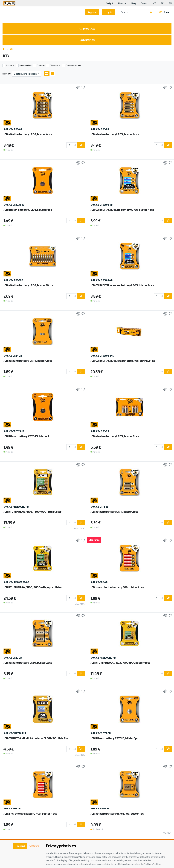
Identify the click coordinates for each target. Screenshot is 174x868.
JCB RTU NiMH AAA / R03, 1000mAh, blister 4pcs (120, 663)
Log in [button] (109, 12)
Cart (164, 12)
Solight (110, 3)
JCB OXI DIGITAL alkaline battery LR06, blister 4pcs (122, 210)
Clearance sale (73, 65)
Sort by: (7, 73)
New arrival (25, 65)
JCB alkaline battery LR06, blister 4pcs (28, 134)
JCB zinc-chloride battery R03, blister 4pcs (30, 813)
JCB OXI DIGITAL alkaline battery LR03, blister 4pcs (122, 285)
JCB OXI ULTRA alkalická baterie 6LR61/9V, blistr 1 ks (36, 738)
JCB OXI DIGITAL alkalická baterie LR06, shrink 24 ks (123, 361)
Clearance (55, 65)
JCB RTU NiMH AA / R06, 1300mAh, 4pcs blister (32, 512)
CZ (155, 3)
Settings (34, 846)
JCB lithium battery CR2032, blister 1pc (28, 210)
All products (87, 28)
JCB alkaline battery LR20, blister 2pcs (28, 663)
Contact (145, 3)
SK (162, 3)
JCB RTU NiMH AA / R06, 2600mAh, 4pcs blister (33, 587)
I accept (20, 846)
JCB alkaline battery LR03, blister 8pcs (115, 436)
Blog (134, 3)
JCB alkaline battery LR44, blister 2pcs (28, 361)
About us (122, 3)
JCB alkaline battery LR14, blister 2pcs (114, 512)
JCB (11, 49)
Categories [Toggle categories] (87, 40)
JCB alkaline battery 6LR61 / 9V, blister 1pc (117, 813)
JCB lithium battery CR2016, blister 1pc (114, 738)
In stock (10, 65)
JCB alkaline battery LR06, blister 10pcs (28, 285)
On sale (41, 65)
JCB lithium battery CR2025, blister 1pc (28, 436)
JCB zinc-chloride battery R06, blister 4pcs (117, 587)
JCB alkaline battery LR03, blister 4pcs (115, 134)
